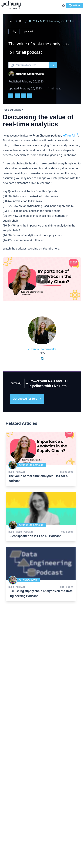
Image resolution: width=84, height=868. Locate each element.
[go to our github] (74, 6)
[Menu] (57, 6)
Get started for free (27, 399)
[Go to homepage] (63, 6)
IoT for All (70, 136)
